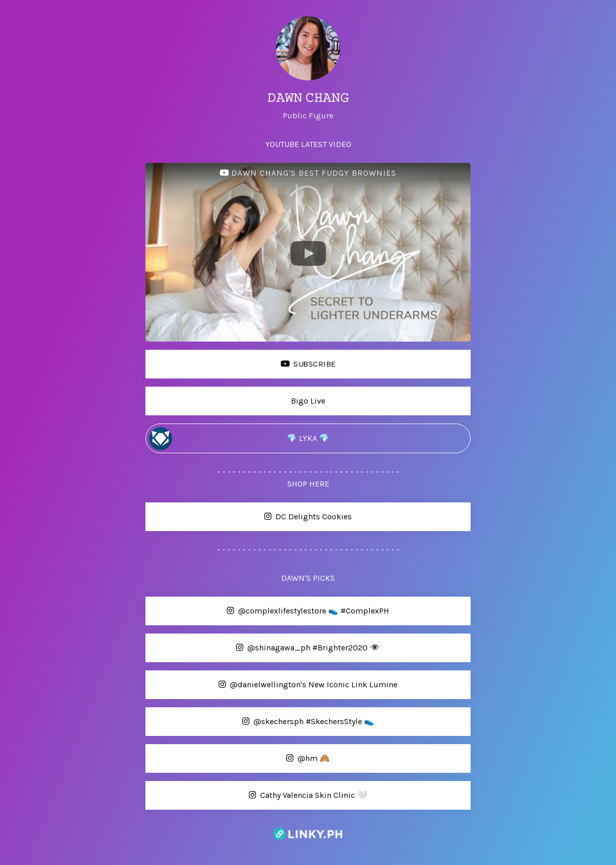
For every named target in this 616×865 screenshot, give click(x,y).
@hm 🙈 (239, 759)
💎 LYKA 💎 (239, 439)
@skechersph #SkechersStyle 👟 (261, 722)
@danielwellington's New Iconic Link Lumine (273, 685)
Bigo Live (237, 401)
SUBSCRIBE (242, 364)
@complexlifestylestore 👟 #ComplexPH (269, 611)
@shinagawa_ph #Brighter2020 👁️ (264, 648)
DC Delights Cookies (250, 517)
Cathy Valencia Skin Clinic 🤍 (258, 796)
